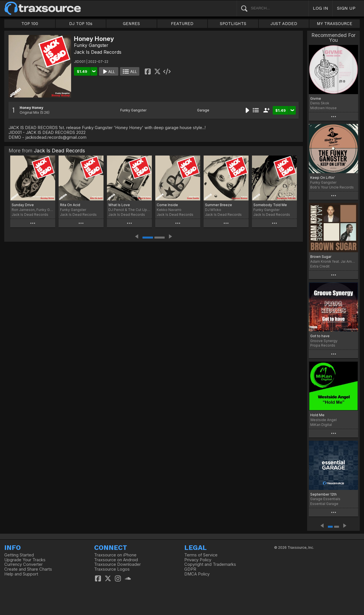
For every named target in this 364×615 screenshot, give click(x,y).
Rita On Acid (70, 205)
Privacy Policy (198, 560)
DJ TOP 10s (81, 24)
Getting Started (19, 555)
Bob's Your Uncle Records (332, 187)
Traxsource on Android (116, 560)
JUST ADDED (284, 24)
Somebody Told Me (270, 205)
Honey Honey (31, 108)
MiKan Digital (321, 425)
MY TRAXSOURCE (335, 24)
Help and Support (21, 574)
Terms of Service (201, 555)
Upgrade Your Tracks (25, 560)
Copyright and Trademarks (210, 564)
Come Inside (167, 205)
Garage (203, 110)
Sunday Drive (23, 205)
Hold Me (317, 415)
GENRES (131, 24)
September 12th (323, 494)
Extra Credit (320, 266)
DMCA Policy (197, 574)
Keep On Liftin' (323, 178)
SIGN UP (346, 8)
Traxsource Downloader (117, 564)
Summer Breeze (219, 205)
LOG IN (320, 8)
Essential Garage (324, 504)
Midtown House (323, 108)
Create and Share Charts (28, 569)
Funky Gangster (91, 45)
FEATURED (182, 24)
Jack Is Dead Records (98, 52)
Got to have (320, 336)
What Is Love (119, 205)
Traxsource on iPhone (115, 555)
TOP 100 (30, 24)
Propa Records (323, 345)
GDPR (190, 569)
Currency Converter (23, 564)
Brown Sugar (321, 257)
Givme (316, 99)
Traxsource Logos (112, 569)
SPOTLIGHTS (233, 24)
